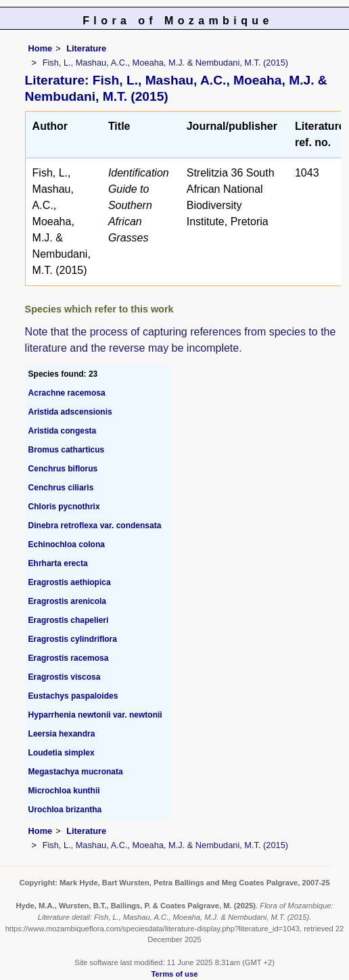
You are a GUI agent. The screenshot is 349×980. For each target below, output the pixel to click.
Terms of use (175, 974)
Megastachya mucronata (76, 772)
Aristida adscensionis (70, 412)
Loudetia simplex (62, 753)
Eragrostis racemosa (69, 658)
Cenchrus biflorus (63, 469)
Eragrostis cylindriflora (73, 639)
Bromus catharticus (67, 450)
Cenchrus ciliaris (61, 488)
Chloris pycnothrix (64, 507)
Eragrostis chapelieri (69, 620)
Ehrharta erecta (58, 563)
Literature (86, 48)
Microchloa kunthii (64, 791)
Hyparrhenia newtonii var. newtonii (95, 715)
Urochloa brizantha (65, 810)
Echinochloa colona (67, 544)
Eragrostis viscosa (65, 677)
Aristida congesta (63, 431)
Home (41, 48)
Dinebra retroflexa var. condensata (95, 526)
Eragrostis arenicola (67, 601)
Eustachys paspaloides (73, 696)
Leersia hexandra (62, 734)
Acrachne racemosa (67, 393)
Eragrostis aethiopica (70, 582)
